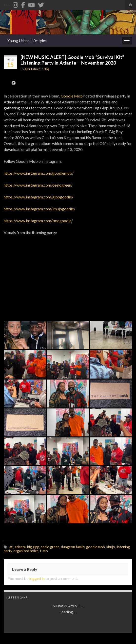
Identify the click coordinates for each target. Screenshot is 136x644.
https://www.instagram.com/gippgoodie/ (39, 197)
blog (46, 69)
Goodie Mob (72, 96)
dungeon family (73, 547)
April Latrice (32, 69)
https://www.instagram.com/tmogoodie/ (38, 221)
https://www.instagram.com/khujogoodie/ (39, 209)
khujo (111, 547)
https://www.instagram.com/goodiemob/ (39, 173)
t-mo (44, 551)
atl (11, 547)
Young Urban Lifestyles (27, 40)
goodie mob (96, 547)
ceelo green (50, 547)
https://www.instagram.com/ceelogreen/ (38, 185)
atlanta (20, 547)
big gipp (33, 547)
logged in (37, 578)
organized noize (26, 551)
